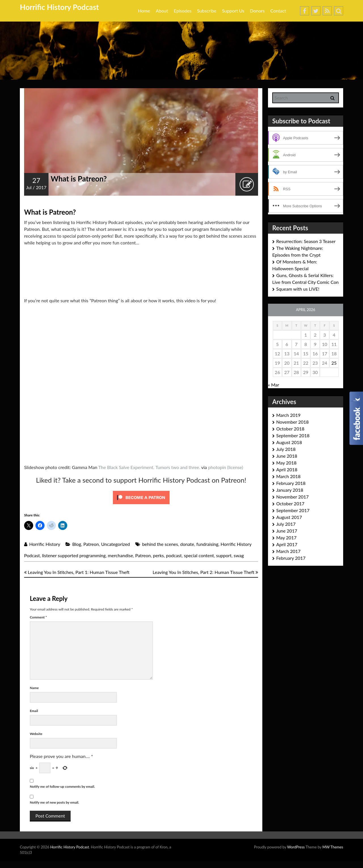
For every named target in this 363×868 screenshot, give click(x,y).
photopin (217, 467)
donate (187, 544)
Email (34, 711)
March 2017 (288, 551)
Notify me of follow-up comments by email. (62, 786)
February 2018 (291, 483)
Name (34, 688)
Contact (278, 11)
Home (144, 11)
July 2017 (286, 524)
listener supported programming (74, 555)
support (224, 555)
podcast (174, 555)
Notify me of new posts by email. (54, 802)
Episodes (183, 11)
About (162, 11)
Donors (257, 11)
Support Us (233, 11)
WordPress (296, 847)
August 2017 (289, 517)
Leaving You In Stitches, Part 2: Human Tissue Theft (205, 572)
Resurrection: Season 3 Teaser (306, 241)
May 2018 (286, 463)
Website (36, 734)
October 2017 (290, 503)
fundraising (207, 544)
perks (158, 555)
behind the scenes (160, 544)
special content (199, 555)
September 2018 (293, 435)
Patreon (91, 544)
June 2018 (287, 456)
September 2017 (293, 510)
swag (239, 555)
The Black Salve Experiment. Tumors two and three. (149, 467)
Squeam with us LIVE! (298, 289)
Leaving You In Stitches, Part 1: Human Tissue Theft (77, 572)
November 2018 (293, 422)
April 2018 (287, 469)
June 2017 (287, 531)
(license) (235, 467)
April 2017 (287, 544)
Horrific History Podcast (59, 7)
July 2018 (286, 449)
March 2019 (288, 415)
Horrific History (45, 544)
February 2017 (291, 558)
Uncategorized (116, 544)
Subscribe (207, 11)
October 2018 (290, 429)
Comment (38, 617)
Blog (77, 544)
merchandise (120, 555)
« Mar (274, 385)
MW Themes (333, 847)
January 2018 (290, 490)
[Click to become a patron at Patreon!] (141, 497)
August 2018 (289, 442)
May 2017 (286, 538)
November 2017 (293, 497)
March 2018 (288, 476)
